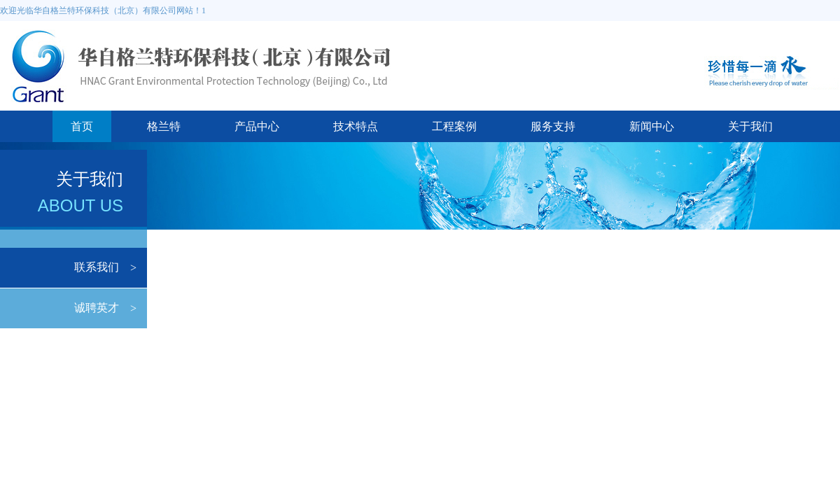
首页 (82, 126)
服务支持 (553, 126)
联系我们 (97, 267)
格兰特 (164, 126)
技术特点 (356, 126)
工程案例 (454, 126)
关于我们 (750, 126)
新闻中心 (652, 126)
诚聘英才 (97, 308)
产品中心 (257, 126)
